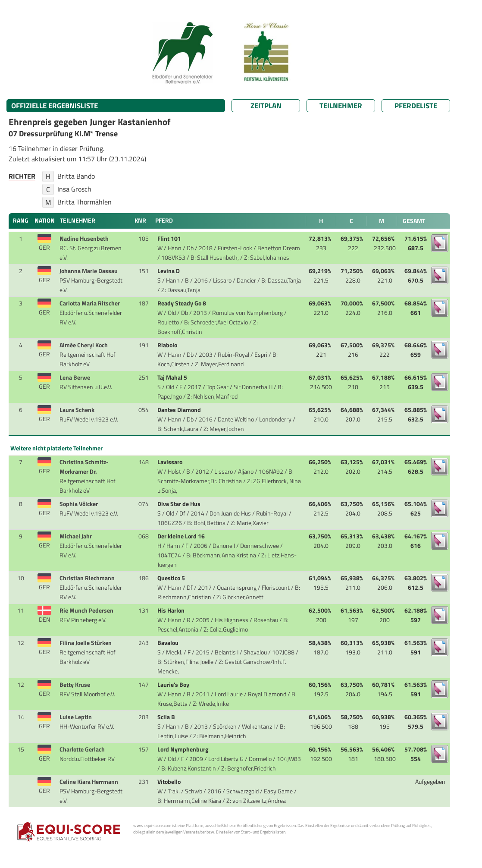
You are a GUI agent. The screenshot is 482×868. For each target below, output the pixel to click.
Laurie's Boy (174, 685)
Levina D (169, 271)
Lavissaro (171, 462)
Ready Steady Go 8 (182, 303)
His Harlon (172, 610)
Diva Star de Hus (180, 504)
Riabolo (168, 345)
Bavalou (169, 643)
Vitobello (170, 782)
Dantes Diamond (180, 410)
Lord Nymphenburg (183, 749)
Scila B (167, 717)
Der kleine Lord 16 (182, 536)
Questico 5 (172, 578)
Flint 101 (170, 239)
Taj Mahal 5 (173, 377)
